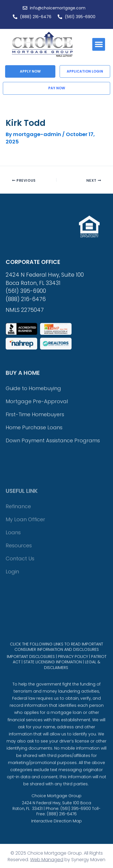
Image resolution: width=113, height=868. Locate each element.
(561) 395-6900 (26, 350)
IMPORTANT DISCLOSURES (31, 675)
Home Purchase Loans (34, 497)
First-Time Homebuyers (35, 484)
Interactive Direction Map (56, 841)
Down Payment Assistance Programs (53, 510)
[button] (99, 44)
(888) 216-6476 (26, 358)
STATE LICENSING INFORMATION (53, 681)
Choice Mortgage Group (56, 815)
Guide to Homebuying (33, 458)
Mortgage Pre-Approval (37, 471)
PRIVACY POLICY (73, 675)
